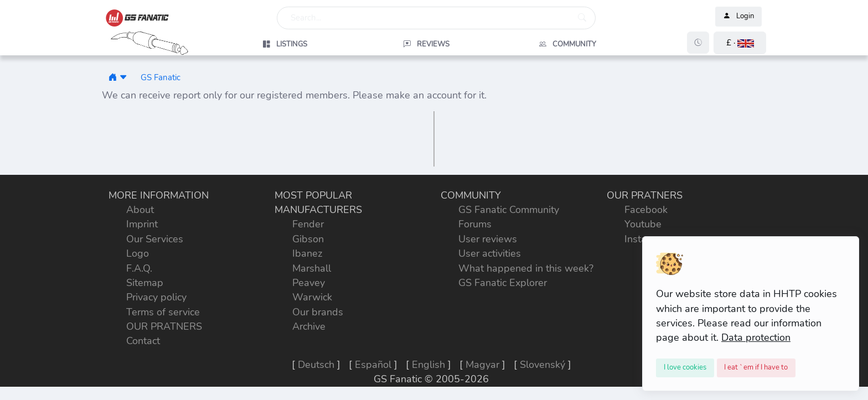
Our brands (318, 312)
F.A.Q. (139, 268)
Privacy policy (156, 297)
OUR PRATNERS (164, 326)
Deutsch (316, 365)
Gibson (308, 239)
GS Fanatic (161, 77)
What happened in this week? (526, 268)
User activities (490, 253)
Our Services (155, 239)
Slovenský (542, 365)
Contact (143, 341)
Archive (309, 326)
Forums (475, 224)
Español (373, 365)
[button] (740, 43)
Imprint (142, 224)
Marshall (312, 268)
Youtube (643, 224)
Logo (138, 253)
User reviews (488, 239)
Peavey (309, 283)
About (140, 210)
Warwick (312, 297)
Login (738, 17)
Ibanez (307, 253)
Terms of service (163, 312)
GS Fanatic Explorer (503, 283)
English (428, 365)
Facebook (646, 210)
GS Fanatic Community (509, 210)
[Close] (685, 368)
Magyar (482, 365)
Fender (308, 224)
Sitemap (145, 283)
